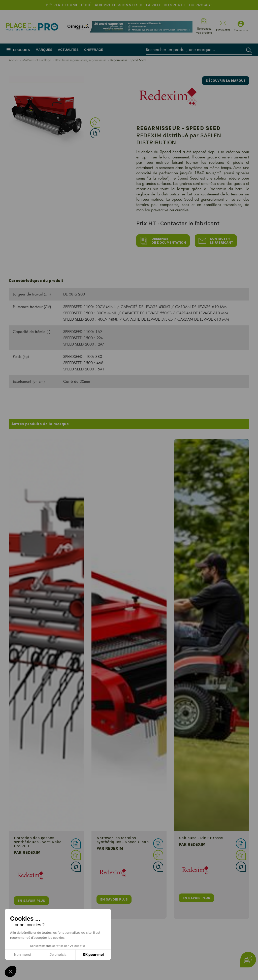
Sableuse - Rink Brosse (201, 838)
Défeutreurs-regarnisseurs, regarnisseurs (81, 60)
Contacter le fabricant (216, 241)
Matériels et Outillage (37, 60)
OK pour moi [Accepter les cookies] (93, 955)
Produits (22, 50)
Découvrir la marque (226, 81)
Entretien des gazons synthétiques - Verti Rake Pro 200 (38, 842)
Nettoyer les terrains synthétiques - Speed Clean (123, 840)
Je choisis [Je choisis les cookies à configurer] (58, 955)
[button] (11, 971)
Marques (44, 50)
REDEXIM (149, 135)
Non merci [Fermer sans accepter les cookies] (22, 955)
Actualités (68, 50)
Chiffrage (94, 50)
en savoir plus (31, 901)
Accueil (14, 60)
